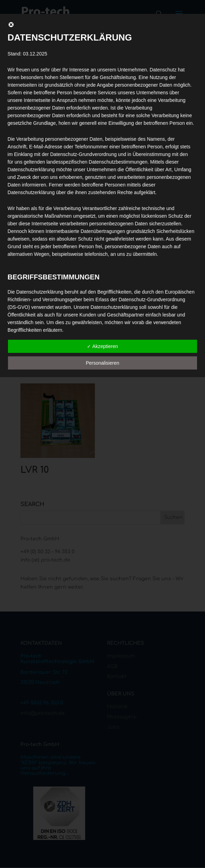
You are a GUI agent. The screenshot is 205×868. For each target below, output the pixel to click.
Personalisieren (103, 363)
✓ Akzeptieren (102, 346)
